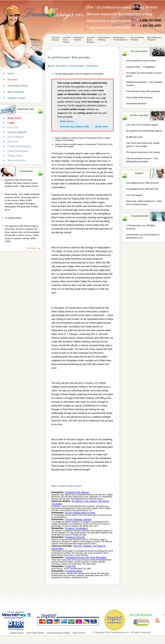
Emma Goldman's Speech (79, 519)
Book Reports (79, 633)
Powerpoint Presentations (120, 39)
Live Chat (13, 127)
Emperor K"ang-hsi (75, 537)
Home (11, 73)
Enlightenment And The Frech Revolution (86, 557)
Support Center (16, 98)
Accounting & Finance (137, 39)
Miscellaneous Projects (154, 39)
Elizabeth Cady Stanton (77, 492)
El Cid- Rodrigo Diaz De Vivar (80, 513)
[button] (68, 121)
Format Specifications (19, 146)
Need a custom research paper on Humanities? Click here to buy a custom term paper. (84, 145)
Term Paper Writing (35, 633)
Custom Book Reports (91, 40)
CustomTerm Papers (67, 40)
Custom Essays (56, 39)
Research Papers (79, 39)
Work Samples (16, 92)
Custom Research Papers (58, 633)
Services (13, 79)
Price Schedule (16, 137)
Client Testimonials (18, 151)
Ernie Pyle (71, 566)
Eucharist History (74, 571)
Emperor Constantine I (77, 528)
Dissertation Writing (104, 39)
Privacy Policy (15, 156)
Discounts (13, 142)
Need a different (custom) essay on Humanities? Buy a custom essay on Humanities (83, 139)
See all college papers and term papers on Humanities (79, 74)
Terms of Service (17, 160)
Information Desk (17, 86)
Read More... (32, 248)
